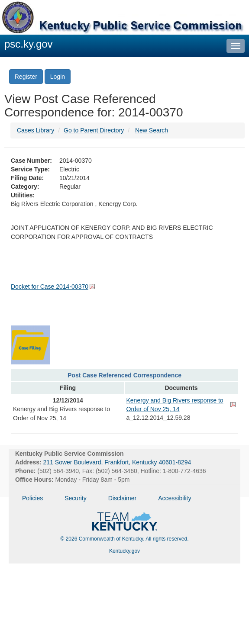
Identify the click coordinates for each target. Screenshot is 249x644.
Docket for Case (50, 287)
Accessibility (175, 498)
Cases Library (36, 130)
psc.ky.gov (29, 44)
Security (76, 498)
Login (58, 77)
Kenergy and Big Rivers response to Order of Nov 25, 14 (175, 405)
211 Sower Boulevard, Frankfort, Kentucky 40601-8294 (117, 462)
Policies (32, 498)
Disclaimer (122, 498)
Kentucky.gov (124, 551)
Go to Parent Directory (94, 130)
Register (26, 77)
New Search (152, 130)
